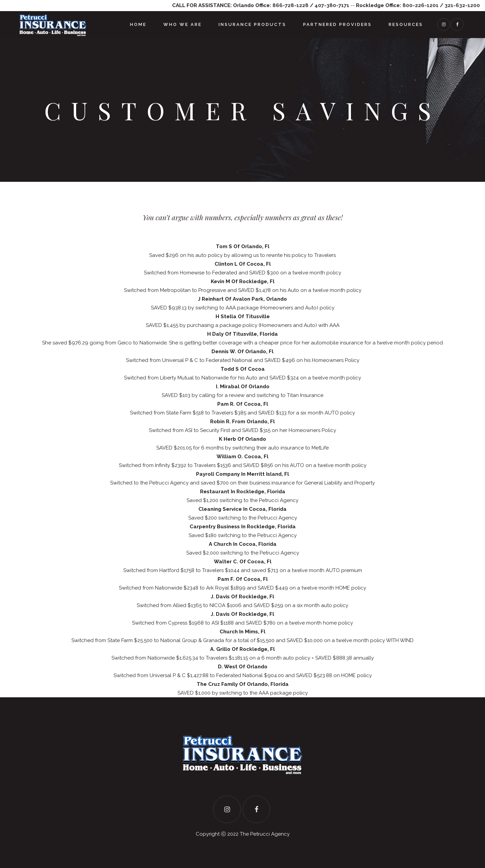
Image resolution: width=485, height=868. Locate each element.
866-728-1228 (290, 5)
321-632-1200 (462, 5)
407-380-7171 (332, 5)
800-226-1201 (421, 5)
